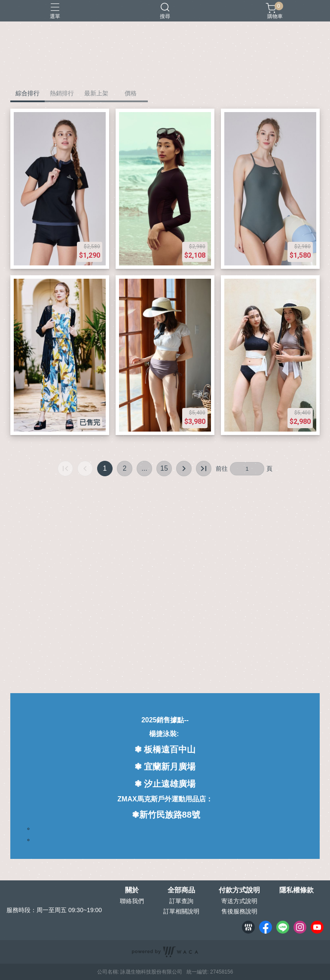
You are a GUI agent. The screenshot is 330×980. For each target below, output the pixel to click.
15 (164, 468)
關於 (132, 890)
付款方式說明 (239, 890)
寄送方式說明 (239, 901)
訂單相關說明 (181, 911)
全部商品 (181, 890)
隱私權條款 (296, 890)
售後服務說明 (239, 911)
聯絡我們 (132, 901)
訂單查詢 (181, 901)
